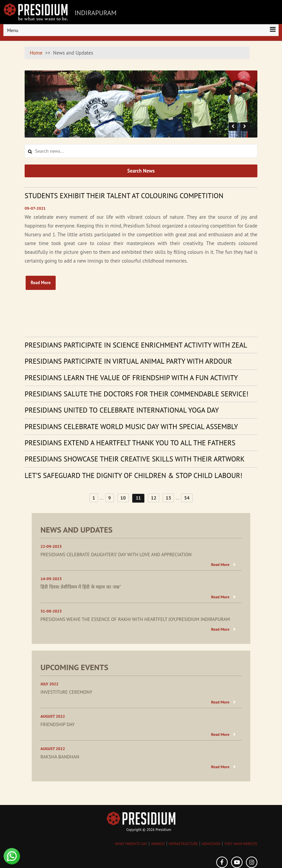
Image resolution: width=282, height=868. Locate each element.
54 (187, 498)
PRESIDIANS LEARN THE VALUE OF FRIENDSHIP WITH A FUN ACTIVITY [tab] (131, 378)
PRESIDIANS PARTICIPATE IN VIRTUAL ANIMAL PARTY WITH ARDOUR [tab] (128, 361)
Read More (41, 283)
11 (138, 498)
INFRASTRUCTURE (183, 844)
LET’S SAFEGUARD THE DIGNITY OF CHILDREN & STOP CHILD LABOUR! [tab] (133, 475)
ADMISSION (211, 844)
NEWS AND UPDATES (77, 530)
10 (123, 498)
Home (36, 53)
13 (168, 498)
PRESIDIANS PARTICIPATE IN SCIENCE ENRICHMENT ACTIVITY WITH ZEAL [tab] (136, 345)
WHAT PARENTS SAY (131, 844)
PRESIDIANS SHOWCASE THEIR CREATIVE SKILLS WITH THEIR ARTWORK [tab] (135, 459)
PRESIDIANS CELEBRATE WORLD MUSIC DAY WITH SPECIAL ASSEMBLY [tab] (131, 427)
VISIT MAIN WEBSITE (241, 844)
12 (153, 498)
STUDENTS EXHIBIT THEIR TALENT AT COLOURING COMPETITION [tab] (124, 196)
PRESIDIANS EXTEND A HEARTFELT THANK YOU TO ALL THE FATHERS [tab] (130, 443)
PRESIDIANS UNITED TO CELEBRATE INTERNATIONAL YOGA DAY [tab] (122, 410)
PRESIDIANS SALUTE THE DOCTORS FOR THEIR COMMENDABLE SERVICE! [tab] (136, 394)
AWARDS (158, 844)
